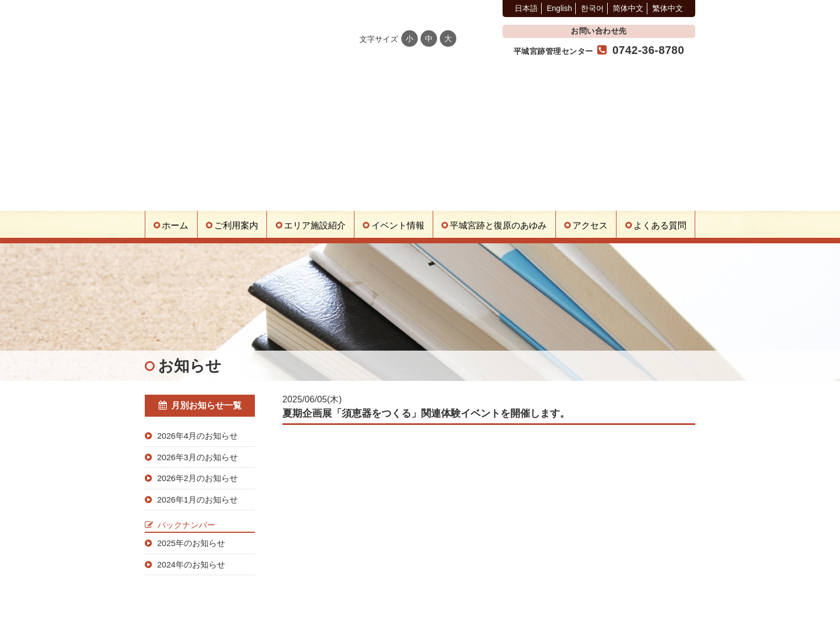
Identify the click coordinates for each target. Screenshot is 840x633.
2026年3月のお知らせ (198, 457)
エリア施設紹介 (315, 225)
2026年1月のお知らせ (198, 500)
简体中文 (628, 8)
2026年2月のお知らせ (198, 478)
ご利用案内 (236, 225)
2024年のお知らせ (191, 564)
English (559, 8)
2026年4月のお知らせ (198, 436)
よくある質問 (660, 225)
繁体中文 (668, 8)
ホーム (175, 225)
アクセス (590, 225)
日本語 (526, 8)
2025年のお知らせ (191, 543)
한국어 (592, 8)
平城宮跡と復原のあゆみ (498, 225)
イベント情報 (398, 225)
